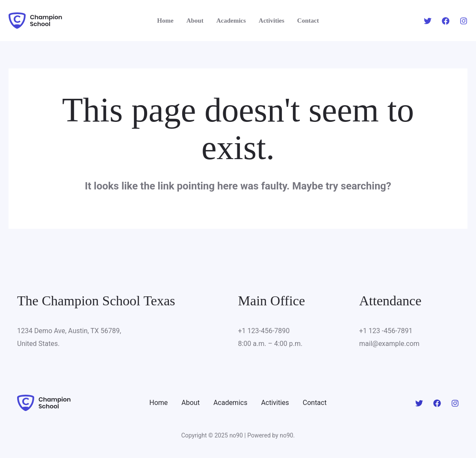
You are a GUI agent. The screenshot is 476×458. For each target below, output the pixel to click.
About (191, 403)
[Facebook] (446, 21)
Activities (275, 403)
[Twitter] (428, 21)
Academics (231, 403)
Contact (315, 403)
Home (158, 403)
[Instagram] (464, 21)
